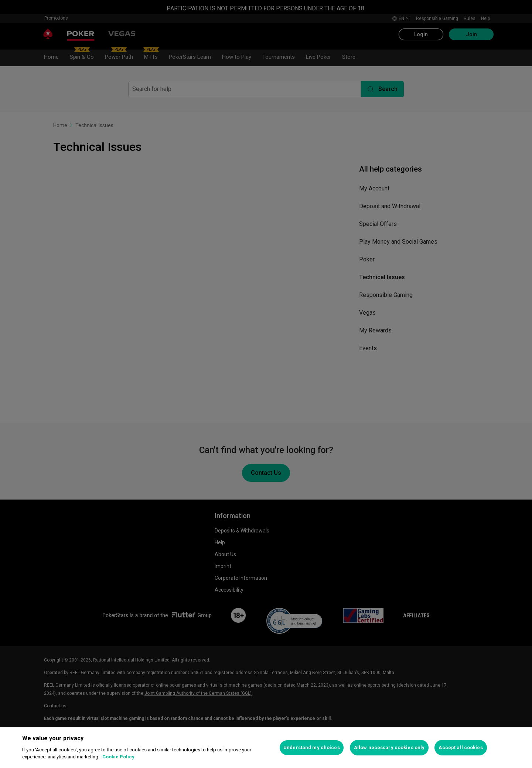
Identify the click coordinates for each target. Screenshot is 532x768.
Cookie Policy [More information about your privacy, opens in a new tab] (118, 757)
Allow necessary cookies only (389, 747)
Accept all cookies (461, 747)
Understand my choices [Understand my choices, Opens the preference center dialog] (312, 747)
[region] (266, 748)
